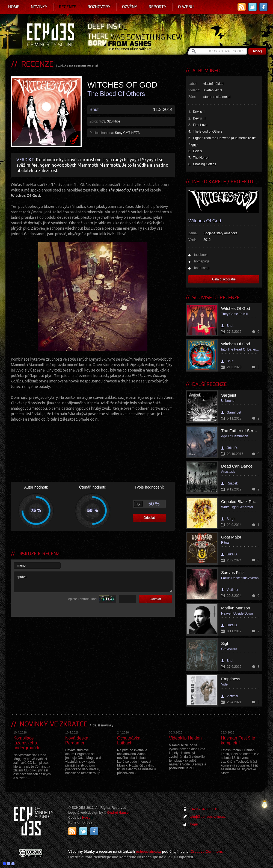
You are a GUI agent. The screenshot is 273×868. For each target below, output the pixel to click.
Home (14, 7)
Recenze (68, 7)
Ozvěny (130, 7)
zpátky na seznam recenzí (78, 65)
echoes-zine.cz (149, 851)
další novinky (103, 725)
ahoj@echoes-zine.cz (208, 817)
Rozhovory (99, 7)
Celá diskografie (224, 279)
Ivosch (87, 818)
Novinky (39, 7)
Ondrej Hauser (119, 813)
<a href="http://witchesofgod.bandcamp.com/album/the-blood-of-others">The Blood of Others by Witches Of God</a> (93, 444)
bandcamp (202, 268)
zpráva (93, 582)
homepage (202, 261)
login (194, 824)
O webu (186, 7)
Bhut (94, 110)
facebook (201, 255)
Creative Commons (207, 851)
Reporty (158, 7)
